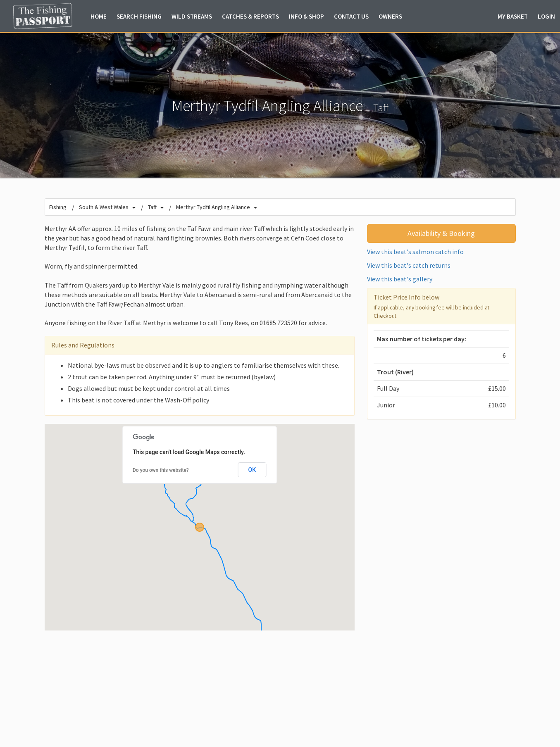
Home (99, 16)
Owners (390, 16)
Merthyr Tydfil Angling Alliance (213, 207)
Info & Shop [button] (306, 16)
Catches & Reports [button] (250, 16)
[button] (200, 527)
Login (546, 16)
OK (252, 470)
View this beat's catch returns (409, 265)
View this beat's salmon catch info (415, 252)
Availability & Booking (441, 233)
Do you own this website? (161, 470)
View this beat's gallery (400, 279)
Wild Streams (192, 16)
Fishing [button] (139, 16)
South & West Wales (104, 207)
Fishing (58, 207)
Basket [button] (513, 16)
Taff (381, 108)
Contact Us (351, 16)
